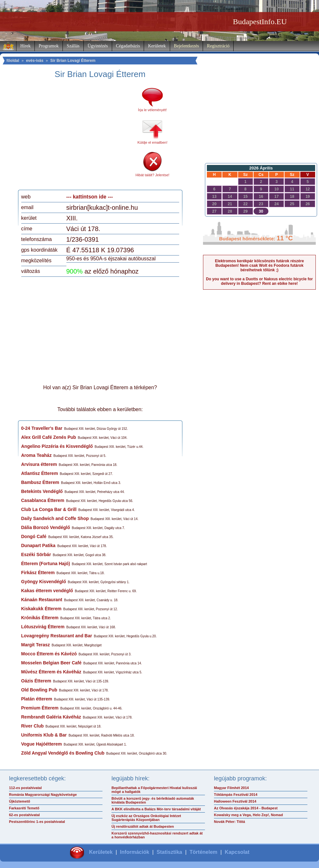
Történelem (203, 852)
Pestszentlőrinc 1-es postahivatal (37, 822)
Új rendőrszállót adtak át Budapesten (143, 826)
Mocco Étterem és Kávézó (49, 654)
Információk (135, 852)
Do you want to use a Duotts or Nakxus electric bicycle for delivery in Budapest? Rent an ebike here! (259, 281)
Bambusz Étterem (40, 482)
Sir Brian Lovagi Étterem (73, 61)
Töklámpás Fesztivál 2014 (236, 795)
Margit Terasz (36, 645)
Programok (49, 46)
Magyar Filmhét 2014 (231, 788)
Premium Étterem (40, 708)
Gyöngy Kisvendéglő (44, 582)
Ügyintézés (98, 46)
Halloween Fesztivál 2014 (235, 801)
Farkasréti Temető (24, 808)
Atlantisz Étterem (40, 473)
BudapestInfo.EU (260, 22)
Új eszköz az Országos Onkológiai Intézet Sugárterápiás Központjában (146, 818)
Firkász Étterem (38, 573)
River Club (33, 726)
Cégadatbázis (128, 46)
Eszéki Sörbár (36, 555)
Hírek (25, 46)
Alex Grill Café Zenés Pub (49, 437)
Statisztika (169, 852)
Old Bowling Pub (39, 690)
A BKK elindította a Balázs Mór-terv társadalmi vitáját (156, 809)
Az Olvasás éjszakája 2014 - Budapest (246, 808)
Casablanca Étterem (43, 500)
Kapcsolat (237, 852)
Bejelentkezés (187, 46)
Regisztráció (218, 46)
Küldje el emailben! (153, 142)
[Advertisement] (75, 137)
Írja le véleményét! (152, 110)
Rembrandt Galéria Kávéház (51, 717)
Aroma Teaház (37, 455)
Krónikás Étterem (40, 618)
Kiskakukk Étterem (41, 609)
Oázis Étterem (36, 681)
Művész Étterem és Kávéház (51, 672)
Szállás (73, 46)
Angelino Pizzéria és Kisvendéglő (57, 446)
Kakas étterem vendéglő (47, 591)
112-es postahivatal (25, 788)
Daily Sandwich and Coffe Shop (55, 518)
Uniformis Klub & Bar (44, 735)
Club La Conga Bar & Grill (49, 509)
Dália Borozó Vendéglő (46, 527)
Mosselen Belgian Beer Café (52, 663)
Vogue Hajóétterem (42, 744)
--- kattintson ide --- (90, 197)
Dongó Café (34, 536)
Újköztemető (19, 801)
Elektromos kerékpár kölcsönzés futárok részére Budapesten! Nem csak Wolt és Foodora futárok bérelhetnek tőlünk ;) (259, 265)
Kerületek (157, 46)
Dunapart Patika (39, 545)
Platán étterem (37, 699)
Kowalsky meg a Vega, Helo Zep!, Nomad (248, 815)
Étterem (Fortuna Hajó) (46, 564)
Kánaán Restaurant (42, 600)
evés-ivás (35, 61)
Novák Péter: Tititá (229, 822)
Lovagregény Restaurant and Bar (57, 636)
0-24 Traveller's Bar (42, 428)
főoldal (13, 61)
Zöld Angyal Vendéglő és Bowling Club (63, 753)
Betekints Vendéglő (42, 491)
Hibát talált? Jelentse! (152, 175)
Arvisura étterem (39, 464)
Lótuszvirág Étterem (43, 627)
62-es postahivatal (24, 815)
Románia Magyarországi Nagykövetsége (43, 795)
